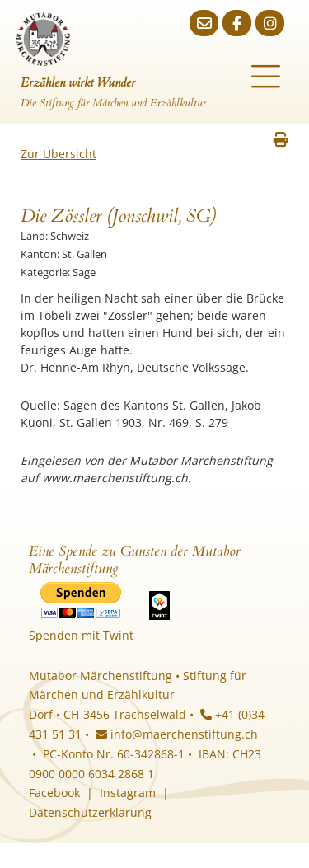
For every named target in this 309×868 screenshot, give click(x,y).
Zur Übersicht (59, 154)
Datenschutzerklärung (90, 812)
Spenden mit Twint (81, 635)
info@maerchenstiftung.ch (177, 734)
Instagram (128, 793)
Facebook (54, 793)
